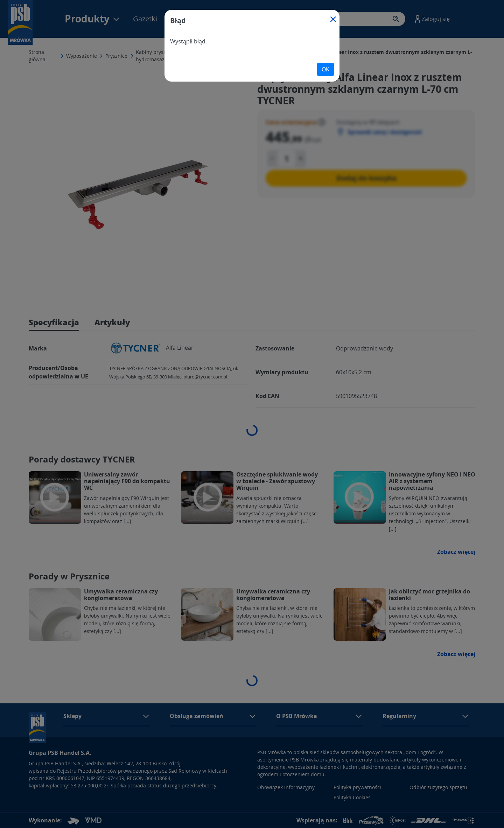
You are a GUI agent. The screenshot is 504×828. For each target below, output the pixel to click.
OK (325, 69)
